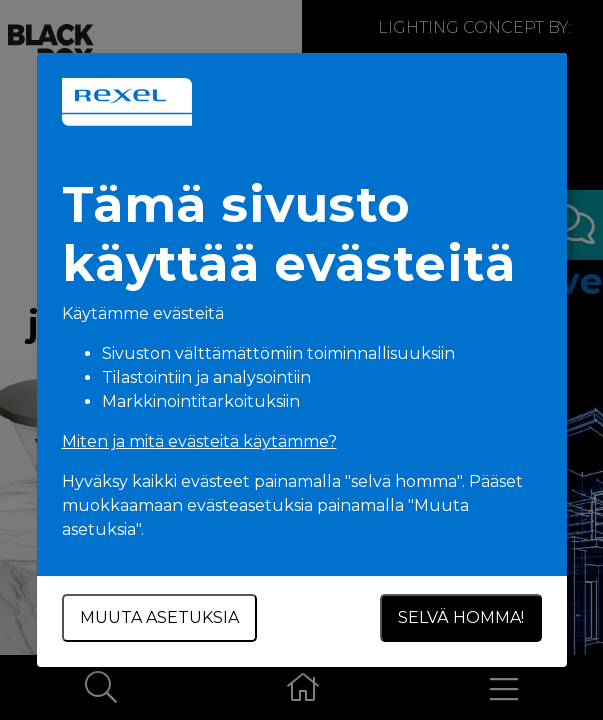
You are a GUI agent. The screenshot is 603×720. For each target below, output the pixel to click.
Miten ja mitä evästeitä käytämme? (199, 441)
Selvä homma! (461, 617)
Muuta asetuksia (159, 617)
